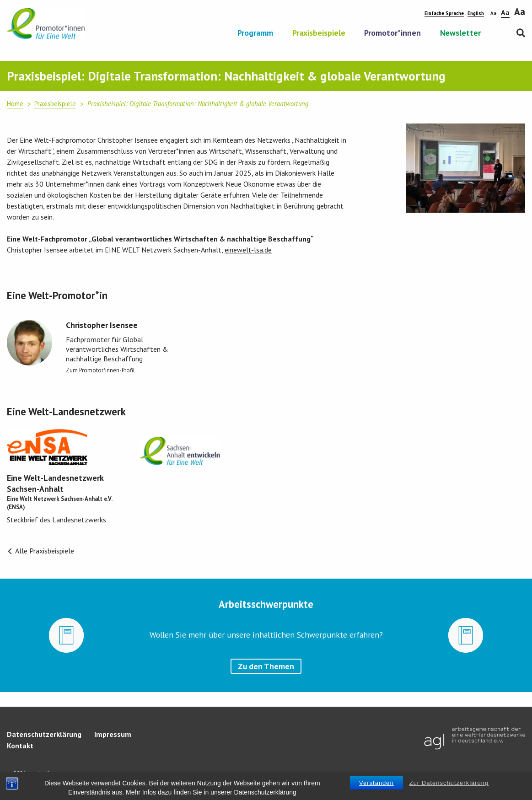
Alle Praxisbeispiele (40, 551)
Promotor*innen (392, 33)
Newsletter (460, 33)
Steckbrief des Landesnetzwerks (56, 520)
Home (15, 104)
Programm (255, 33)
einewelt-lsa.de (248, 250)
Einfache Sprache (444, 13)
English (476, 13)
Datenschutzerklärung (44, 734)
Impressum (113, 734)
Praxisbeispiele (319, 33)
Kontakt (20, 746)
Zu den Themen (266, 666)
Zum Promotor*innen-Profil (100, 370)
